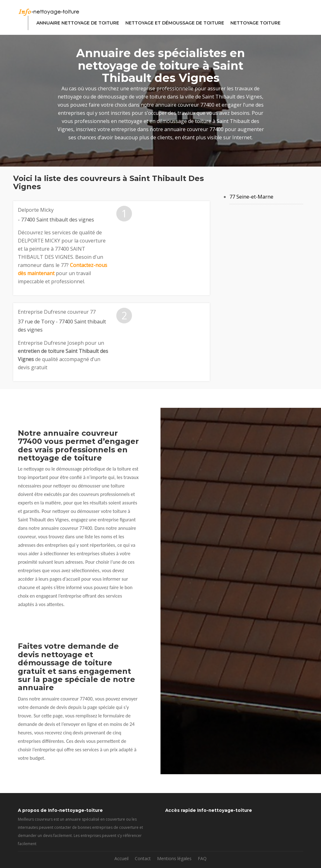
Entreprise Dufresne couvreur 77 (57, 312)
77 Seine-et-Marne (251, 197)
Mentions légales (174, 858)
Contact (143, 858)
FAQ (202, 858)
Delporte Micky (36, 210)
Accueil (121, 858)
